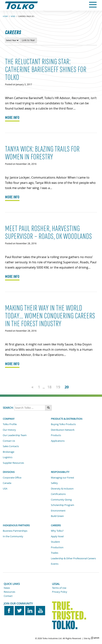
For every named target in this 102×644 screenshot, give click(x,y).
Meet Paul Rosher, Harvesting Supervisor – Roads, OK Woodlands (48, 233)
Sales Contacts (11, 446)
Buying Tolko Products (63, 424)
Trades (55, 553)
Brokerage (9, 452)
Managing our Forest (63, 478)
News (13, 16)
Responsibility (60, 472)
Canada (7, 483)
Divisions (9, 472)
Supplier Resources (13, 463)
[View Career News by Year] (12, 40)
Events (55, 564)
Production (57, 547)
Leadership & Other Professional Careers (73, 558)
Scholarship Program (63, 505)
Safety (54, 483)
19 (58, 387)
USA (5, 489)
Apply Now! (57, 536)
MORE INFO (12, 118)
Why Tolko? (57, 531)
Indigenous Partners (16, 525)
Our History (9, 430)
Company (9, 419)
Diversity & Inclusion (62, 489)
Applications (58, 441)
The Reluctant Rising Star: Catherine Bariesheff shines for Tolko (46, 70)
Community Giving (61, 500)
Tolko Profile (10, 424)
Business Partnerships (15, 531)
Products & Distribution (67, 419)
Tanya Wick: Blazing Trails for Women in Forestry (42, 153)
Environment (58, 511)
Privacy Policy (60, 592)
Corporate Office (12, 478)
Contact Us (9, 441)
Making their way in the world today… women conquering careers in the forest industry (50, 316)
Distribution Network (63, 430)
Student (55, 542)
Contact (8, 596)
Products (56, 435)
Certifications (58, 494)
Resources (9, 592)
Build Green (57, 516)
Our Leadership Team (15, 435)
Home (5, 16)
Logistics (8, 457)
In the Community (13, 536)
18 (49, 387)
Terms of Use (59, 588)
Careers (56, 525)
